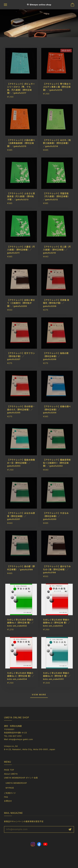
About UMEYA (11, 774)
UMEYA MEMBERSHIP (16, 783)
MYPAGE (10, 788)
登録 (70, 829)
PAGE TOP (9, 770)
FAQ (6, 797)
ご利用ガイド (10, 793)
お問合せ (8, 801)
